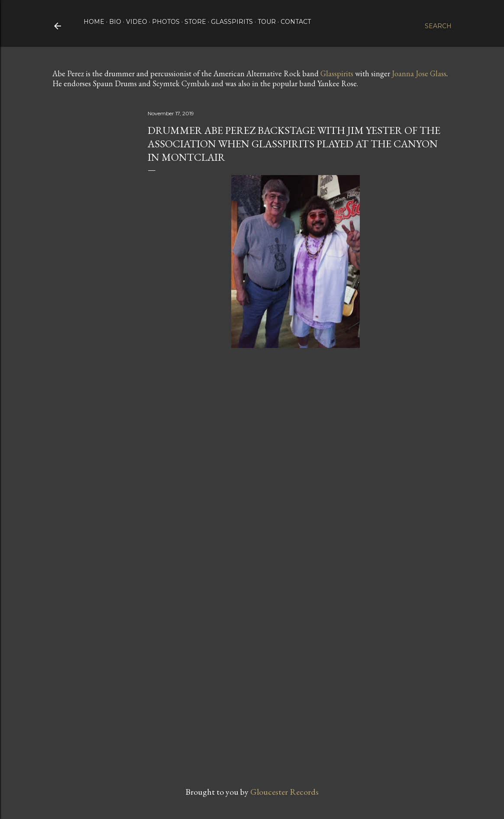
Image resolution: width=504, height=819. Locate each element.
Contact (296, 22)
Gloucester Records (284, 792)
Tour (267, 22)
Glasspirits (232, 22)
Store (195, 22)
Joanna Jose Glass (419, 73)
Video (137, 22)
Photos (166, 22)
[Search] (438, 26)
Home (94, 22)
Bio (115, 22)
